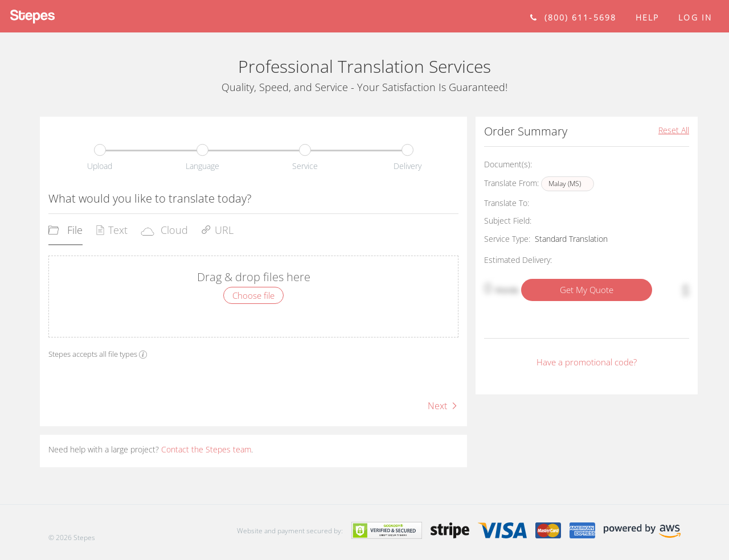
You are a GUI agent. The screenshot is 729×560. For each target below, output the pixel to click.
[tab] (65, 234)
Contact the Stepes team (206, 449)
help (647, 17)
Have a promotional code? (587, 362)
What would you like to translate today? (150, 198)
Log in (695, 17)
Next (443, 406)
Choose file (253, 295)
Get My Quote (587, 290)
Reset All (674, 130)
